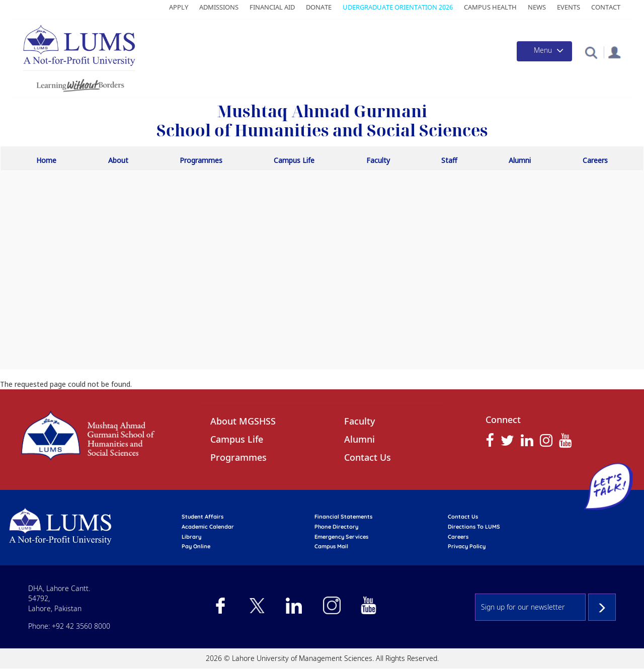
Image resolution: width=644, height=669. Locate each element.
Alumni (520, 160)
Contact (606, 7)
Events (569, 7)
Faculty (378, 160)
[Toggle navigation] (544, 51)
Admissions (219, 7)
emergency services (341, 537)
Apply (179, 7)
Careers (595, 160)
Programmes (201, 160)
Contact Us (368, 457)
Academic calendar (208, 527)
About (118, 160)
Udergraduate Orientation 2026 (398, 7)
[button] (591, 52)
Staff (449, 160)
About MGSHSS (243, 421)
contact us (463, 517)
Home (46, 160)
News (537, 7)
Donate (319, 7)
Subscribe (602, 607)
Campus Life (294, 160)
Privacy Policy (467, 546)
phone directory (336, 527)
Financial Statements (343, 517)
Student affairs (203, 517)
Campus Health (490, 7)
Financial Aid (272, 7)
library (191, 537)
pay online (196, 546)
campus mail (331, 546)
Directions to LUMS (474, 527)
